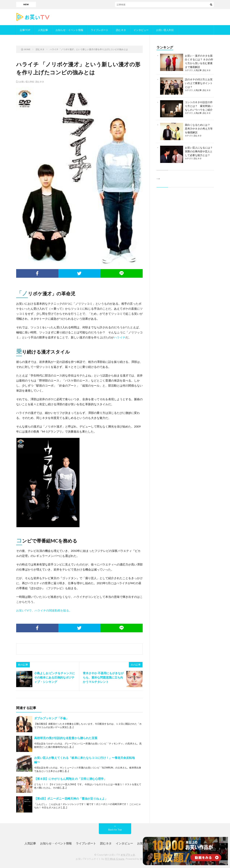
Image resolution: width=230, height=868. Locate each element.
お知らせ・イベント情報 (69, 30)
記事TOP (25, 30)
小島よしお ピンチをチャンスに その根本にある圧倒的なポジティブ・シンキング (55, 677)
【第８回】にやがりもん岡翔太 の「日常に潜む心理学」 (70, 779)
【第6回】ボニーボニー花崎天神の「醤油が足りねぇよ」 (71, 798)
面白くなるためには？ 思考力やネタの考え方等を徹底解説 (199, 129)
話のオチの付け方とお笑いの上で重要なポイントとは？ (199, 83)
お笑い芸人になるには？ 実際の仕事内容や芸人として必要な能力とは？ (200, 151)
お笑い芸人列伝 (165, 30)
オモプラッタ (128, 855)
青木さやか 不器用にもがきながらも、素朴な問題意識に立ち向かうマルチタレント (103, 677)
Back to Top (115, 829)
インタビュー (141, 30)
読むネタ (121, 30)
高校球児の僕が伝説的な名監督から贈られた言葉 (66, 738)
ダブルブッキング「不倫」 (51, 718)
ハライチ (120, 337)
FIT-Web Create (115, 859)
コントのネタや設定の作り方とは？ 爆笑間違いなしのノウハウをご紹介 (199, 106)
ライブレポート (100, 30)
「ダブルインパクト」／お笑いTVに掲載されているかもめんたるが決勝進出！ (140, 4)
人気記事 (43, 30)
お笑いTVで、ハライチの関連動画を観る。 (44, 610)
